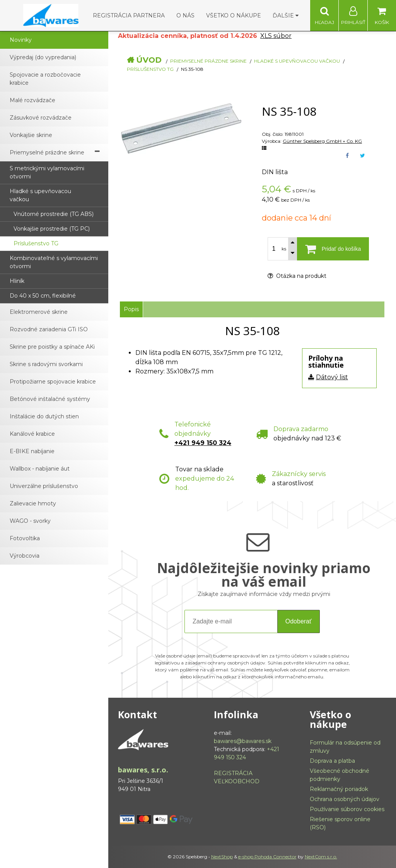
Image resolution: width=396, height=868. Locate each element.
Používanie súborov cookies (347, 809)
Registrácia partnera (129, 15)
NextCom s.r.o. (321, 857)
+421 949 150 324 (203, 443)
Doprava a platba (332, 761)
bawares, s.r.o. (143, 770)
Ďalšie (286, 15)
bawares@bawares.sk (243, 741)
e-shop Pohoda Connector (267, 857)
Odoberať (299, 621)
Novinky (21, 40)
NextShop (222, 857)
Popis (131, 309)
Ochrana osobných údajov (345, 799)
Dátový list (332, 377)
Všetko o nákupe (234, 15)
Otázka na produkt (297, 276)
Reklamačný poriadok (339, 789)
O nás (185, 15)
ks (284, 249)
